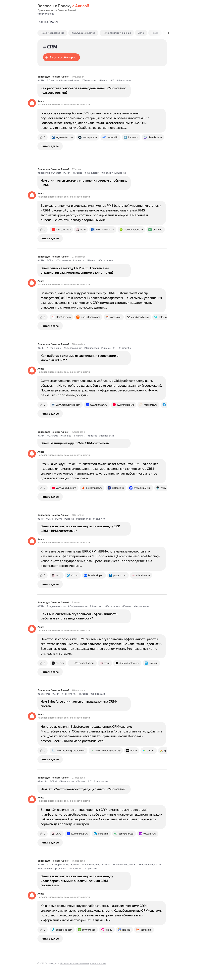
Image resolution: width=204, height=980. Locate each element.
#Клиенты (79, 260)
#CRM (41, 81)
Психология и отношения (117, 33)
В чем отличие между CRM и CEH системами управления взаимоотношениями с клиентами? (77, 270)
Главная (43, 22)
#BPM (59, 519)
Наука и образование (52, 33)
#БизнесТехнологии (150, 865)
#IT (112, 81)
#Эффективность (78, 606)
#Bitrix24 (42, 781)
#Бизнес (103, 81)
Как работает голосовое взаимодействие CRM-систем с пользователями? (83, 90)
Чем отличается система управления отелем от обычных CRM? (84, 183)
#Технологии (89, 81)
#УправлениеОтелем (49, 173)
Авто (141, 33)
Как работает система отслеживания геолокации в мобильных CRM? (80, 358)
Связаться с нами (98, 963)
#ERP (40, 519)
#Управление (63, 260)
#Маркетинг (76, 869)
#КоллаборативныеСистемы (63, 865)
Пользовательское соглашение (75, 963)
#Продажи (91, 869)
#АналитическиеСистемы (96, 865)
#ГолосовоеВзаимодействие (63, 81)
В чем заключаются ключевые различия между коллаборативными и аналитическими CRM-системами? (77, 881)
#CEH (50, 260)
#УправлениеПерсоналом (52, 869)
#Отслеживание (73, 348)
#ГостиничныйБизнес (114, 173)
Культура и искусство (83, 33)
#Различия (99, 519)
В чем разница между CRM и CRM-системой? (75, 443)
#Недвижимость (56, 606)
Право (155, 33)
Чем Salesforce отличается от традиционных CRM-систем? (79, 704)
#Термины (79, 436)
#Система (52, 436)
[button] (61, 57)
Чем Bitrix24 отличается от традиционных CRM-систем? (83, 789)
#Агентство (96, 606)
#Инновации (124, 81)
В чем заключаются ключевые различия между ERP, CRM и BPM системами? (80, 528)
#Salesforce (44, 694)
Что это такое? (46, 14)
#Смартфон (126, 348)
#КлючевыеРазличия (124, 865)
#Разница (66, 436)
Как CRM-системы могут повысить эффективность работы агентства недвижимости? (79, 616)
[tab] (61, 33)
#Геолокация (54, 348)
